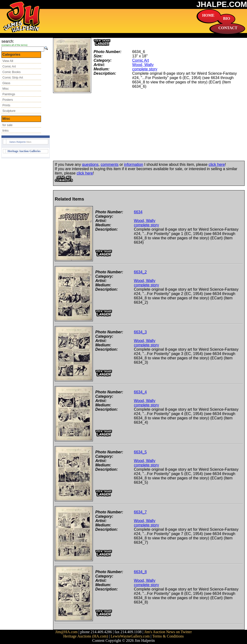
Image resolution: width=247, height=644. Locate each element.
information (134, 164)
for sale (7, 125)
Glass (6, 83)
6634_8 (140, 572)
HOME (208, 15)
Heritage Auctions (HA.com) (86, 636)
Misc (6, 89)
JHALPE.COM (222, 4)
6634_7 (140, 512)
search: (8, 41)
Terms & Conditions (168, 636)
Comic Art (9, 66)
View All (8, 61)
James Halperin (17, 142)
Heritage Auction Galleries (24, 151)
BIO (227, 18)
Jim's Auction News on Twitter (168, 632)
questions (90, 164)
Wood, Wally (143, 65)
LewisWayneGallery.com (130, 636)
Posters (8, 100)
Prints (6, 105)
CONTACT (228, 28)
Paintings (9, 94)
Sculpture (9, 111)
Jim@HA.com (66, 632)
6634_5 (140, 452)
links (6, 131)
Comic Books (11, 72)
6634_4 (140, 392)
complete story (145, 69)
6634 (138, 212)
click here (217, 164)
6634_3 (140, 332)
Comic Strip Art (13, 77)
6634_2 (140, 272)
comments (110, 164)
